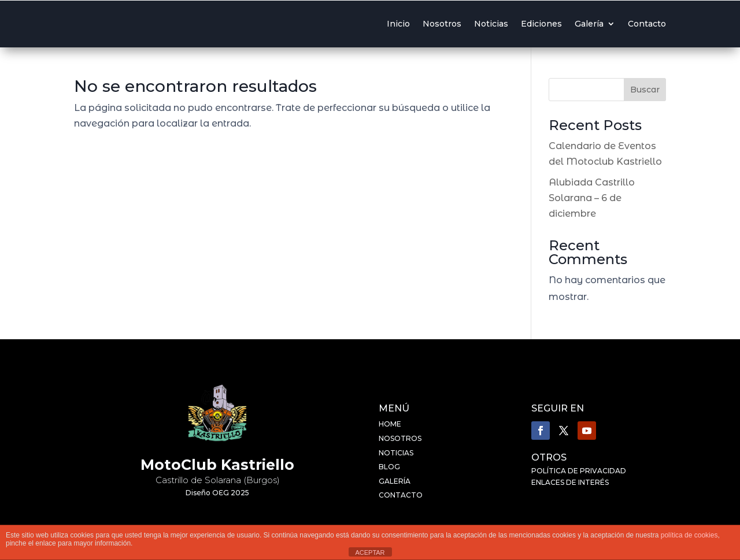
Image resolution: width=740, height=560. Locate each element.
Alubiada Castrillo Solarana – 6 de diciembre (592, 198)
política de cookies (689, 535)
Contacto (647, 24)
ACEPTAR (370, 552)
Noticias (491, 24)
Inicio (398, 24)
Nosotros (442, 24)
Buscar (645, 90)
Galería (589, 24)
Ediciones (541, 24)
